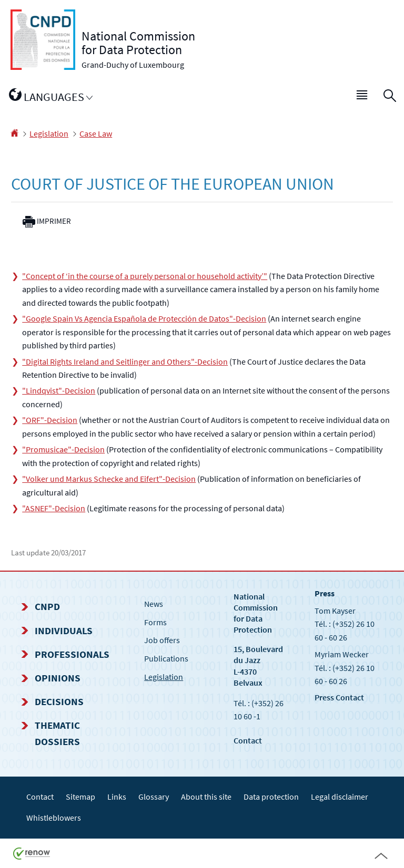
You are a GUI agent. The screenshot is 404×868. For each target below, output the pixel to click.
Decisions (59, 701)
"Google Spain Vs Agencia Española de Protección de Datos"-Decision (144, 318)
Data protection (271, 797)
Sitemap (80, 797)
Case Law (96, 133)
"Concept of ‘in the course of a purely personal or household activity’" (145, 276)
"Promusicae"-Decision (63, 449)
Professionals (72, 654)
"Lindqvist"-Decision (59, 390)
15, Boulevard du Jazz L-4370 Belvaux (258, 665)
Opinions (58, 678)
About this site (206, 797)
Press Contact (339, 697)
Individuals (64, 631)
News (154, 604)
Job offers (162, 640)
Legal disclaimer (340, 797)
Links (117, 797)
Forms (155, 622)
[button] (362, 97)
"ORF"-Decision (50, 420)
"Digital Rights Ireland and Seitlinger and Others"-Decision (125, 361)
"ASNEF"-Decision (54, 508)
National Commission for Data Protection (256, 613)
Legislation (49, 133)
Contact (248, 740)
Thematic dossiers (57, 733)
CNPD (47, 606)
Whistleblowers (54, 818)
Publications (166, 658)
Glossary (154, 797)
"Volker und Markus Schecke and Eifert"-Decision (109, 479)
